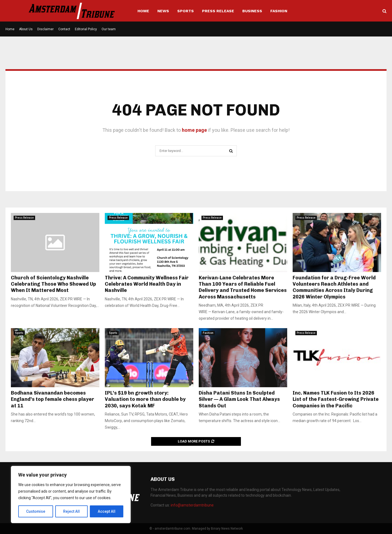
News (163, 11)
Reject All (72, 511)
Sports (186, 11)
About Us (26, 29)
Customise (36, 511)
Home (143, 11)
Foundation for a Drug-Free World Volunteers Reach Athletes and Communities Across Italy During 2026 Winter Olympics (334, 287)
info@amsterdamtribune (192, 505)
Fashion (279, 11)
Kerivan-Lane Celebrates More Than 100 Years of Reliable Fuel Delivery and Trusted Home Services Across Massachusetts (243, 287)
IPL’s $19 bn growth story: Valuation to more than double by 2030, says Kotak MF (145, 399)
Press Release (218, 11)
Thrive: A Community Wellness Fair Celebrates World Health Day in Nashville (147, 284)
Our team (109, 29)
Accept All (107, 511)
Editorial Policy (86, 29)
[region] (71, 495)
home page (194, 130)
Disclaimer (45, 29)
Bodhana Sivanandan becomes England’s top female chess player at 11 (53, 399)
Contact (64, 29)
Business (252, 11)
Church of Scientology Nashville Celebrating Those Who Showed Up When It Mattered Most (53, 284)
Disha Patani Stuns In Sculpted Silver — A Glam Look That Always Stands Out (239, 399)
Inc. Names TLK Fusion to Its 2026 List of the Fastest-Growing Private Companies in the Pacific (336, 399)
